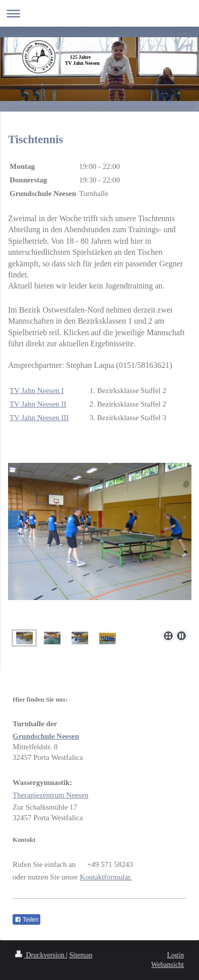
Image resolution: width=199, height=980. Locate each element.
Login (176, 955)
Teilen (26, 920)
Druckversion (41, 955)
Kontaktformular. (106, 877)
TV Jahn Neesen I (37, 390)
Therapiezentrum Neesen (50, 795)
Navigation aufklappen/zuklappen (99, 13)
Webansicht (168, 965)
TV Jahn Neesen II (38, 404)
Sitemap (81, 955)
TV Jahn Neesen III (39, 418)
